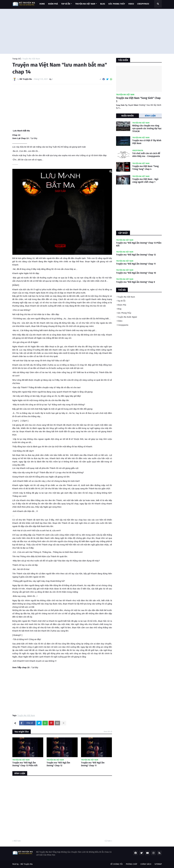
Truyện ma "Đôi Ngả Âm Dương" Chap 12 (58, 764)
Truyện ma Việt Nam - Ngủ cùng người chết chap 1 (145, 181)
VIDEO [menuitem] (131, 4)
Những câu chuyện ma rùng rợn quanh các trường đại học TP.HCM (147, 128)
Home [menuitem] (42, 4)
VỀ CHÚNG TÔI (116, 864)
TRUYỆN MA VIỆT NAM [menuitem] (85, 4)
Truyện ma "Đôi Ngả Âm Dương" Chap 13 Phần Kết (25, 764)
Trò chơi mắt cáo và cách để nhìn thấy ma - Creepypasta (146, 155)
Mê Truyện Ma (27, 864)
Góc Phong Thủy (124, 313)
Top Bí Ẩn (121, 301)
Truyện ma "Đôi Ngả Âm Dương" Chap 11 (93, 764)
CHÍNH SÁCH (146, 864)
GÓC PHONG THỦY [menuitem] (117, 4)
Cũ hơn (108, 841)
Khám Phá (122, 305)
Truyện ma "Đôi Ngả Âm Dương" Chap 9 (136, 282)
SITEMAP (158, 864)
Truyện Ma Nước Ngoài (127, 317)
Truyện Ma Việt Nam (31, 59)
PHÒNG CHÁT (132, 864)
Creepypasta (123, 325)
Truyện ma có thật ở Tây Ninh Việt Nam (147, 142)
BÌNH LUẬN (150, 116)
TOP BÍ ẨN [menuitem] (66, 4)
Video (120, 321)
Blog (119, 309)
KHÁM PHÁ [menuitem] (53, 4)
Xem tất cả (108, 732)
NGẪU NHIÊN (128, 116)
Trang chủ (17, 59)
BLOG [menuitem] (103, 4)
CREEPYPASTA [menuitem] (143, 4)
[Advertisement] (87, 31)
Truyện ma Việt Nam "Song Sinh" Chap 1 (138, 100)
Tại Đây (34, 138)
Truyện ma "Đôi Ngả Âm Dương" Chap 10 (136, 273)
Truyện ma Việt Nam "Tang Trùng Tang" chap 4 (145, 168)
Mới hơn (17, 841)
